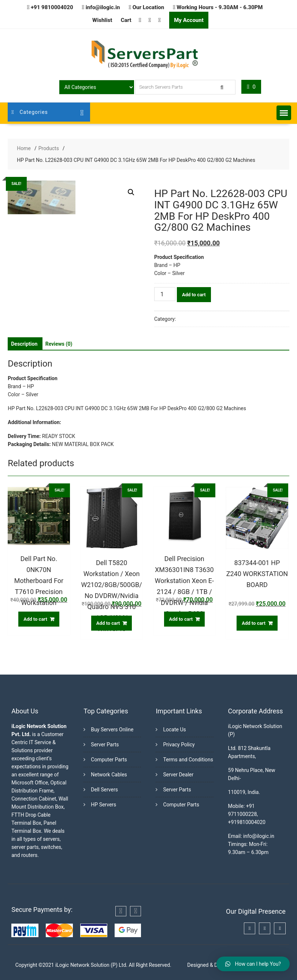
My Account (189, 20)
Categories (30, 112)
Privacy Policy (179, 745)
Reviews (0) (59, 344)
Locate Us (174, 730)
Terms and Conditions (188, 760)
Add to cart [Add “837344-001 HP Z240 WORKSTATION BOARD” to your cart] (254, 623)
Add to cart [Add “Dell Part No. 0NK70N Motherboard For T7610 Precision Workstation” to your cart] (35, 619)
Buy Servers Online (112, 730)
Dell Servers (104, 790)
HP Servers (103, 805)
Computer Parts (109, 760)
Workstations (192, 319)
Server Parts (105, 745)
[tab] (24, 344)
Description (24, 344)
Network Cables (109, 775)
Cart (126, 20)
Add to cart (194, 295)
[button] (284, 113)
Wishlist (102, 20)
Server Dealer (178, 775)
